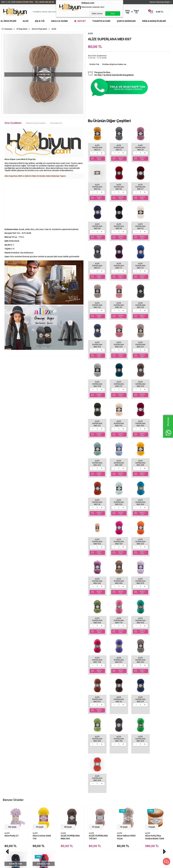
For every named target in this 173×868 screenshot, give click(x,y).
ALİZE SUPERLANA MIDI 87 (118, 224)
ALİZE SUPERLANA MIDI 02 (97, 147)
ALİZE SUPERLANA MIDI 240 (97, 341)
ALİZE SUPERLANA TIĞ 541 (70, 671)
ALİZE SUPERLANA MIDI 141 (160, 224)
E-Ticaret (78, 864)
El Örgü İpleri (8, 21)
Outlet (82, 21)
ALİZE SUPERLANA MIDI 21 (118, 147)
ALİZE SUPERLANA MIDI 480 (118, 379)
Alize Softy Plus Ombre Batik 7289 (126, 671)
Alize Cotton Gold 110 (14, 671)
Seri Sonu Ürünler (9, 794)
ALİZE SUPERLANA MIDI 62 (97, 224)
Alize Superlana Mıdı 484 (118, 418)
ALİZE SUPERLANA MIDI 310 (139, 341)
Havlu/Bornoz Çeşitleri (11, 785)
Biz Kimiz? (92, 776)
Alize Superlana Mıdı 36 (160, 379)
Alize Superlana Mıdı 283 (118, 534)
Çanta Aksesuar (126, 21)
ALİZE (7, 667)
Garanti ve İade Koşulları (41, 789)
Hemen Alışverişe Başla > (161, 2)
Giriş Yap (127, 12)
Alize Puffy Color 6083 (154, 671)
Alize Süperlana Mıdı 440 (118, 457)
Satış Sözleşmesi (37, 785)
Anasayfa (63, 776)
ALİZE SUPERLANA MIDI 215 (97, 573)
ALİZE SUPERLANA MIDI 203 (160, 263)
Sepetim (63, 794)
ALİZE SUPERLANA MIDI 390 (160, 341)
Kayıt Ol (136, 12)
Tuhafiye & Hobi (101, 21)
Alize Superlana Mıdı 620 (97, 496)
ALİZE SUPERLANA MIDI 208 (139, 302)
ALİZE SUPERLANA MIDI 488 (139, 379)
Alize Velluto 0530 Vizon (98, 671)
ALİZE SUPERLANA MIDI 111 (139, 224)
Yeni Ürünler (65, 781)
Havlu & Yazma (59, 21)
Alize (26, 21)
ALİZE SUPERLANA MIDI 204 (97, 302)
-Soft (71, 864)
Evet (113, 13)
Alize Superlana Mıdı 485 (118, 573)
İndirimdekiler (65, 785)
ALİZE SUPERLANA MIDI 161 (118, 263)
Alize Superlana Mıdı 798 (160, 496)
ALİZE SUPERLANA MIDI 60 (160, 186)
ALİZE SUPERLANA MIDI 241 (118, 341)
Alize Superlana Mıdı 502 (139, 418)
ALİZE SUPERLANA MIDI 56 (97, 186)
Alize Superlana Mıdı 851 (97, 534)
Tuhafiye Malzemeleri (11, 789)
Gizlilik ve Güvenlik (38, 794)
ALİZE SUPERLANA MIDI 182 (139, 263)
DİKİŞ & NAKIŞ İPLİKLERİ (154, 21)
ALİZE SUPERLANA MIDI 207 (118, 302)
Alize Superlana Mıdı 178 (118, 496)
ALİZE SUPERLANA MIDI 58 (139, 186)
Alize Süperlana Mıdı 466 (139, 457)
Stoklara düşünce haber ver (114, 64)
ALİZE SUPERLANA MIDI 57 (118, 186)
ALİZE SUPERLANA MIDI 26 (160, 534)
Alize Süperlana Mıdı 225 (97, 457)
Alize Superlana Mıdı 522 (97, 418)
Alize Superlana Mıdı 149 (160, 418)
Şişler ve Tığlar (8, 781)
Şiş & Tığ (40, 21)
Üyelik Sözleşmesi (38, 781)
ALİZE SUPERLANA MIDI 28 (139, 147)
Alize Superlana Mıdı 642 (139, 496)
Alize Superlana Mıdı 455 (160, 573)
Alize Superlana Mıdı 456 (97, 612)
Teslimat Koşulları (38, 776)
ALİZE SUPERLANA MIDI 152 (97, 263)
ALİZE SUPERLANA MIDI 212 (160, 302)
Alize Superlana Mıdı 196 (139, 573)
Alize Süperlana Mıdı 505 (160, 457)
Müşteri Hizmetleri (67, 789)
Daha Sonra (97, 13)
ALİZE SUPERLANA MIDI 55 (160, 147)
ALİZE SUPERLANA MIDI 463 (97, 379)
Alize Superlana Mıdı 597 (139, 534)
